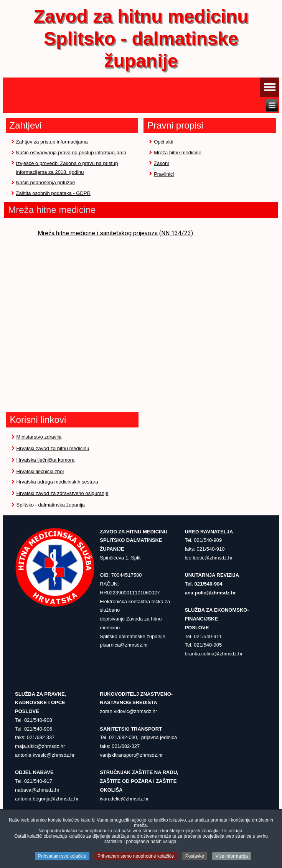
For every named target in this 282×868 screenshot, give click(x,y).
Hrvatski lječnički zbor (40, 471)
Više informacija (231, 856)
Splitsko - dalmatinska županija (51, 505)
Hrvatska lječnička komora (46, 460)
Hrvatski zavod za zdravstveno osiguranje (63, 493)
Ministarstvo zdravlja (39, 437)
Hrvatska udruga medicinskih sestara (57, 482)
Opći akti (164, 142)
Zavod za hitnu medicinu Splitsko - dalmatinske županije (141, 38)
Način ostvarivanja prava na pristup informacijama (71, 153)
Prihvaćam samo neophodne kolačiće (136, 856)
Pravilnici (164, 174)
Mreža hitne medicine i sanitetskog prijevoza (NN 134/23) (115, 233)
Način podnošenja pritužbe (46, 182)
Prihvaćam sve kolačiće (62, 856)
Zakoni (161, 163)
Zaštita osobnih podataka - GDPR (53, 193)
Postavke (195, 856)
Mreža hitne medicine (178, 153)
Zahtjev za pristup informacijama (52, 142)
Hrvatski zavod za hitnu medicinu (53, 448)
